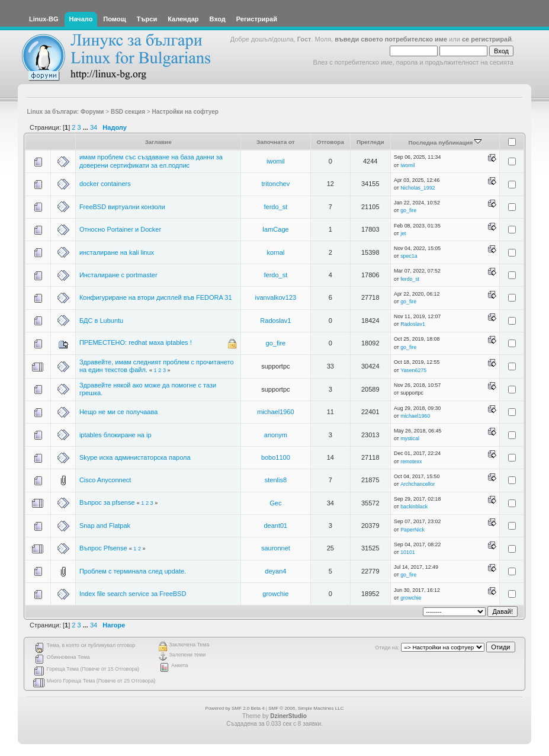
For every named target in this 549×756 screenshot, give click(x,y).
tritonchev (276, 184)
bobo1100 (276, 457)
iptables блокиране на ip (115, 435)
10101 (407, 552)
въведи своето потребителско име (391, 39)
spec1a (409, 256)
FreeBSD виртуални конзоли (122, 207)
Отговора (330, 142)
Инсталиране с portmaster (118, 275)
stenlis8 (276, 480)
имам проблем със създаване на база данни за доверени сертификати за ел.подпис (151, 161)
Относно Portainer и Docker (120, 229)
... (86, 127)
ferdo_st (275, 207)
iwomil (276, 161)
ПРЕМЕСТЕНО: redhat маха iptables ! (136, 342)
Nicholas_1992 (418, 188)
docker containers (105, 184)
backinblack (414, 507)
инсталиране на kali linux (117, 252)
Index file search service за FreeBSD (133, 594)
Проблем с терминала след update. (133, 571)
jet (403, 233)
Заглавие (158, 142)
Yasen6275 (413, 370)
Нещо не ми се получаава (118, 412)
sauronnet (276, 548)
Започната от (276, 142)
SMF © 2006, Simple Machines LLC (306, 708)
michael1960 (275, 412)
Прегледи (370, 142)
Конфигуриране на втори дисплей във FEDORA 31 (156, 297)
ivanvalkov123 (276, 297)
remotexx (411, 462)
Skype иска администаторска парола (135, 457)
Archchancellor (418, 484)
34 (94, 127)
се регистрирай (487, 39)
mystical (410, 438)
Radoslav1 (275, 321)
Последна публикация (445, 142)
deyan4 (275, 571)
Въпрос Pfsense (103, 548)
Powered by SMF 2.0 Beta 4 (235, 708)
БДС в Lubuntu (101, 321)
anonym (276, 435)
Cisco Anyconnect (105, 480)
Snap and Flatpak (105, 526)
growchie (275, 594)
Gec (275, 503)
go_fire (408, 210)
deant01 (275, 526)
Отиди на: (387, 648)
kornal (275, 252)
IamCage (276, 229)
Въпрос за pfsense (107, 502)
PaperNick (412, 530)
